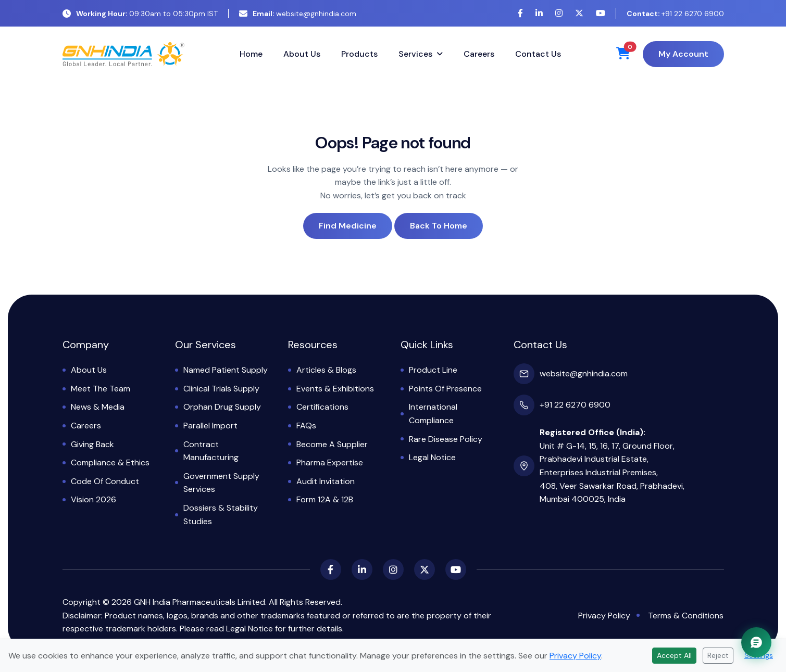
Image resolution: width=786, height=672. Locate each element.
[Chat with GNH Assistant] (756, 642)
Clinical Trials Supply (221, 389)
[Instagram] (559, 13)
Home (251, 54)
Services (415, 54)
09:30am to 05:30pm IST (140, 14)
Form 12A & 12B (325, 499)
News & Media (98, 407)
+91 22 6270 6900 (675, 14)
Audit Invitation (326, 481)
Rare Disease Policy (446, 439)
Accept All (674, 655)
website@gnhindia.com (298, 14)
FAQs (306, 426)
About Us (302, 54)
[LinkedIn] (539, 13)
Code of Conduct (105, 481)
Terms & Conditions (686, 616)
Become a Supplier (332, 444)
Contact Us (538, 54)
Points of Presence (445, 389)
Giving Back (92, 444)
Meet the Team (101, 389)
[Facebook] (520, 13)
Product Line (433, 370)
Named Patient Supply (226, 370)
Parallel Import (210, 426)
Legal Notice (432, 457)
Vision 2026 (93, 499)
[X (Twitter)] (579, 13)
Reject (718, 655)
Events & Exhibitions (335, 389)
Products (359, 54)
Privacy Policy (604, 616)
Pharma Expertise (330, 462)
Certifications (322, 407)
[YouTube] (601, 13)
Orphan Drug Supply (222, 407)
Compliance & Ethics (110, 462)
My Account (683, 54)
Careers (479, 54)
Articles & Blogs (326, 370)
